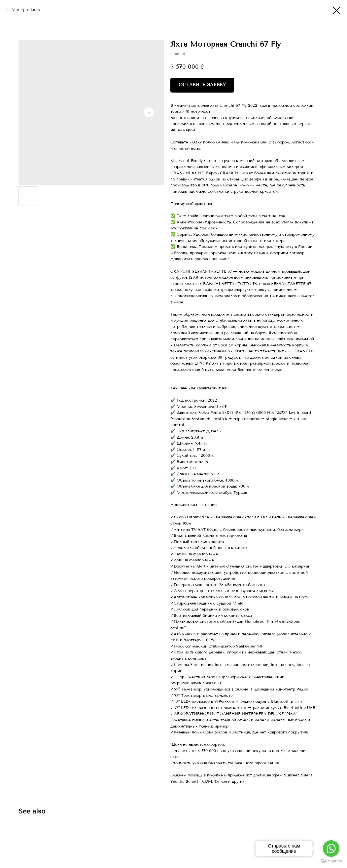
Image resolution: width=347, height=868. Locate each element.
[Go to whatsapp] (331, 848)
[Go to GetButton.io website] (331, 861)
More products (26, 10)
